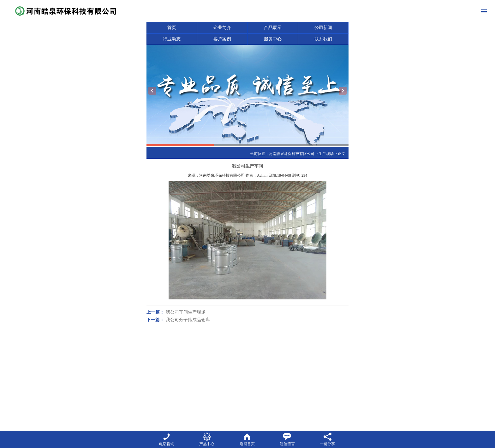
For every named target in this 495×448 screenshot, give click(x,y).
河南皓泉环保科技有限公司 (292, 154)
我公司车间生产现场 (186, 312)
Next (343, 91)
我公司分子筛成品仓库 (188, 320)
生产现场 (326, 154)
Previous (152, 91)
